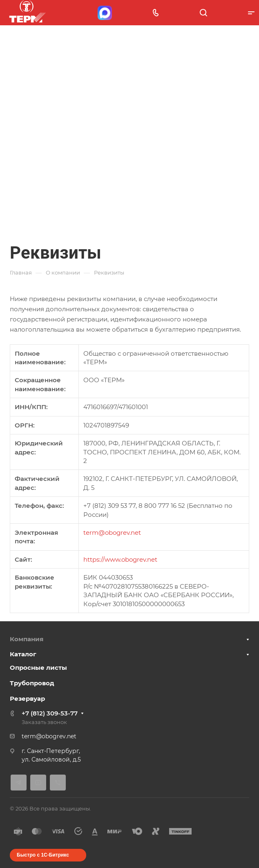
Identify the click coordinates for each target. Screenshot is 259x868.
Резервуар (27, 699)
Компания (27, 639)
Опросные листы (38, 668)
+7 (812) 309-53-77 (50, 713)
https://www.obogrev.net (120, 559)
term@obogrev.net (112, 533)
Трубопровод (32, 683)
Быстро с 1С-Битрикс (43, 855)
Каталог (23, 654)
